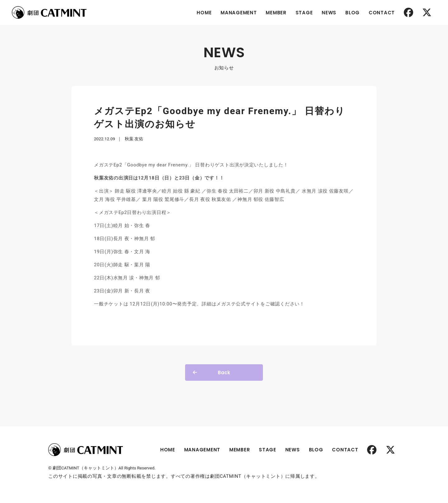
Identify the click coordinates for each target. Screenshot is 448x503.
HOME (204, 13)
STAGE (304, 13)
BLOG (352, 13)
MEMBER (276, 13)
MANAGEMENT (239, 13)
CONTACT (382, 13)
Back (224, 373)
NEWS (329, 13)
